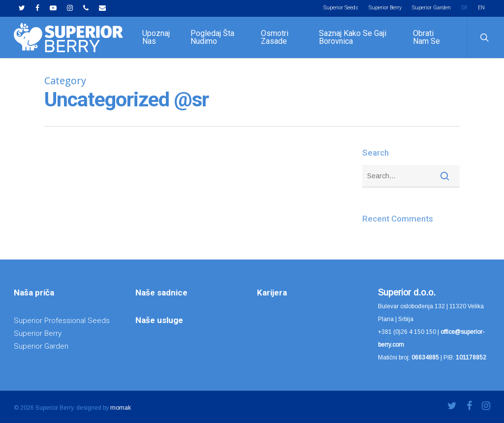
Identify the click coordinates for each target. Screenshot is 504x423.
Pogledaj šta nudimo (212, 37)
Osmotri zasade (275, 37)
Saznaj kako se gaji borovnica (353, 37)
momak (121, 408)
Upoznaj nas (156, 37)
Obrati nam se (426, 37)
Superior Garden (431, 8)
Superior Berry (385, 8)
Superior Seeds (341, 8)
